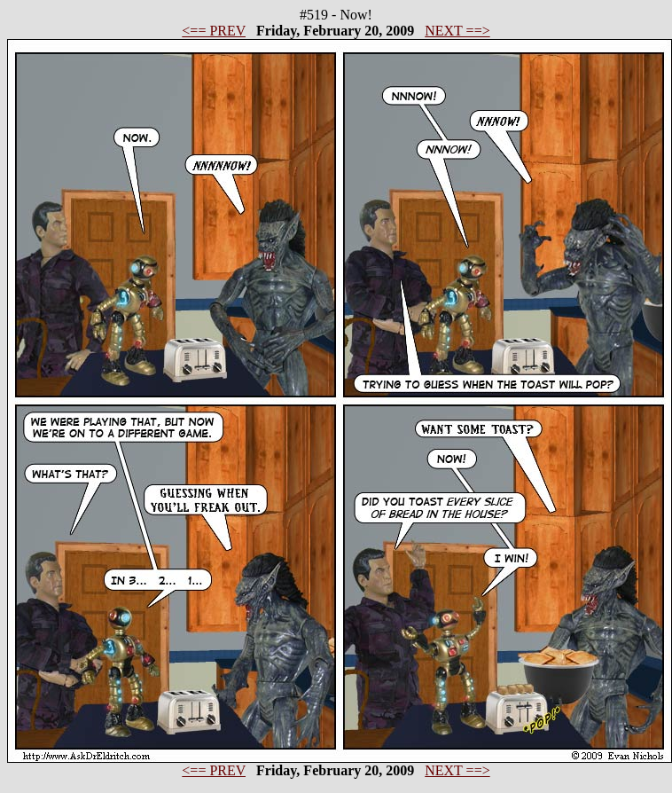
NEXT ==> (457, 31)
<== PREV (214, 31)
